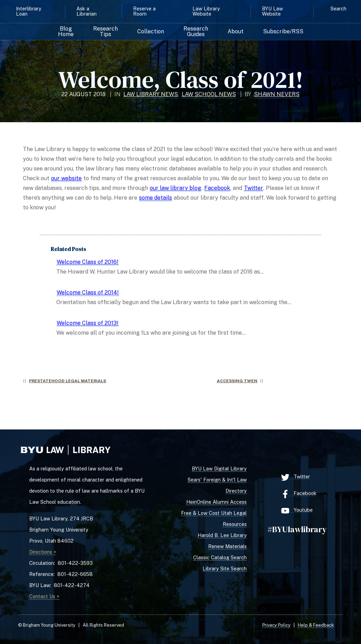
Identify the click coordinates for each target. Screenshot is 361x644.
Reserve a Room (144, 11)
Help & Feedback (316, 625)
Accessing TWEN (237, 381)
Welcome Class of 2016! (88, 262)
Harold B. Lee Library (222, 535)
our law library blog (175, 188)
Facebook (217, 188)
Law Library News (151, 94)
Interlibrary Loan (29, 11)
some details (155, 198)
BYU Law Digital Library (219, 469)
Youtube (297, 511)
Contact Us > (44, 596)
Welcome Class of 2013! (88, 323)
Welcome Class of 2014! (88, 292)
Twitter (253, 188)
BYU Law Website (272, 11)
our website (66, 178)
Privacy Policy (276, 625)
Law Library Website (206, 11)
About (236, 32)
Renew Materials (227, 546)
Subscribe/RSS (283, 32)
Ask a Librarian (87, 11)
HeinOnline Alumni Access (216, 502)
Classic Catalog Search (220, 557)
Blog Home (66, 32)
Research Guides (196, 32)
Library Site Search (225, 568)
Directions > (43, 552)
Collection (151, 32)
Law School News (209, 94)
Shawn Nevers (277, 94)
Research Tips (105, 32)
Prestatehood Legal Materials (67, 381)
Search (338, 9)
